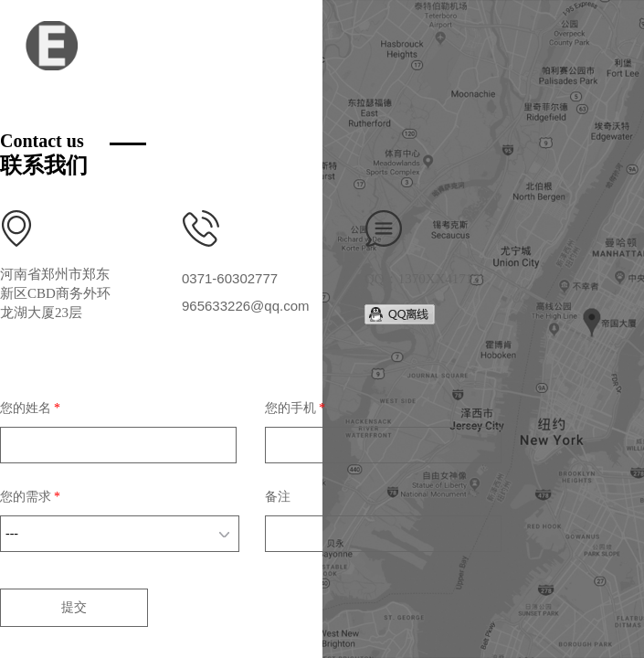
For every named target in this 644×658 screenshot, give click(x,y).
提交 (74, 607)
